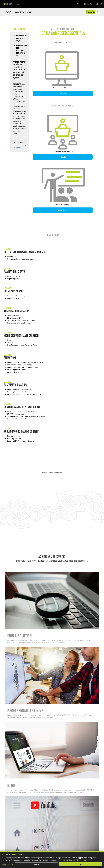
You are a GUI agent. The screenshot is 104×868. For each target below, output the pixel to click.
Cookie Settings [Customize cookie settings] (8, 864)
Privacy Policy (81, 860)
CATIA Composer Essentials (18, 12)
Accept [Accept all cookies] (80, 864)
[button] (89, 4)
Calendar (63, 157)
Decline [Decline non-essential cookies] (36, 864)
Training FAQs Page (19, 146)
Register (63, 93)
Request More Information (52, 473)
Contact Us (91, 12)
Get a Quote (63, 210)
